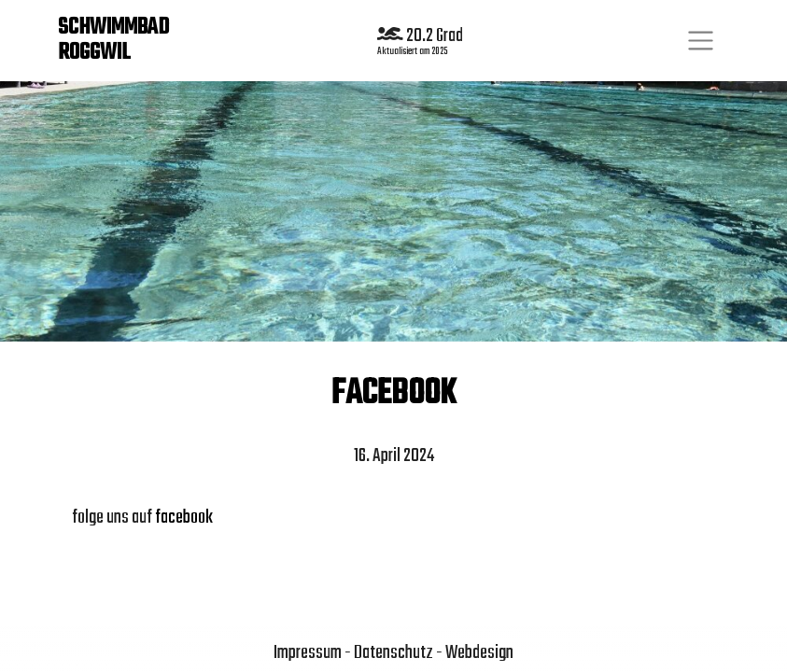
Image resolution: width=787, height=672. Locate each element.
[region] (393, 210)
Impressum (308, 653)
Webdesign (479, 653)
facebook (184, 518)
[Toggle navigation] (701, 41)
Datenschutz (393, 653)
